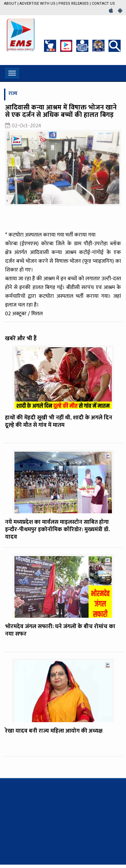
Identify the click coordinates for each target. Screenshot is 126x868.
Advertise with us (37, 4)
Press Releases (74, 4)
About (10, 4)
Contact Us (103, 4)
